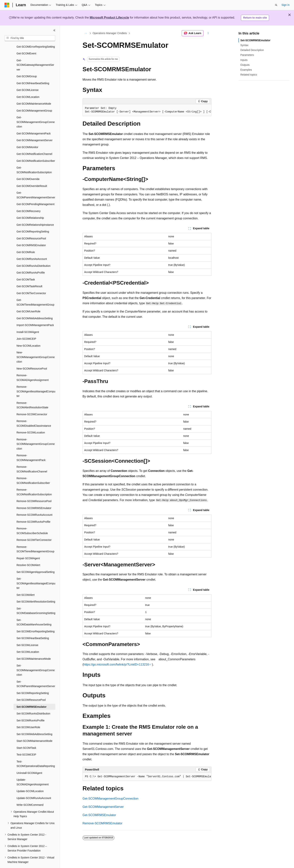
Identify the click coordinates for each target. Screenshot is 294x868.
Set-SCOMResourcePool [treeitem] (31, 690)
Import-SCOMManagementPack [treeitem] (35, 315)
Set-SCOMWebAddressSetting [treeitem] (34, 724)
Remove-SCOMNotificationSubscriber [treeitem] (33, 470)
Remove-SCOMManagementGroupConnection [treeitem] (36, 434)
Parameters (247, 55)
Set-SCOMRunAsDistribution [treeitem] (33, 703)
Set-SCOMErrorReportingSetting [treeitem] (36, 621)
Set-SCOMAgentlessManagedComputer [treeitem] (36, 573)
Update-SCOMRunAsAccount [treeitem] (34, 788)
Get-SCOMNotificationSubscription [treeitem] (34, 160)
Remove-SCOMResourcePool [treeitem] (34, 491)
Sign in (285, 5)
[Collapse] (54, 30)
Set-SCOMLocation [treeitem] (28, 642)
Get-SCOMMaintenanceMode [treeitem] (34, 93)
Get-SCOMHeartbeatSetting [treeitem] (33, 73)
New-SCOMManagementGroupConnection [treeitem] (36, 347)
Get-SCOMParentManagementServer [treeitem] (36, 185)
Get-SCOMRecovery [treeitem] (28, 201)
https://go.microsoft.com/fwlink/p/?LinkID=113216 (116, 664)
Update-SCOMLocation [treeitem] (30, 781)
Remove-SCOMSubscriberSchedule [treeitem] (32, 521)
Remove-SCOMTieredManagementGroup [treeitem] (35, 539)
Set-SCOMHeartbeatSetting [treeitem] (33, 628)
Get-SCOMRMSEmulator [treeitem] (31, 235)
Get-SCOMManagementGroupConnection (110, 799)
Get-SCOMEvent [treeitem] (26, 43)
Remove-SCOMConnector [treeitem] (32, 404)
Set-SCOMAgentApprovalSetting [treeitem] (36, 562)
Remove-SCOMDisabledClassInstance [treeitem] (34, 413)
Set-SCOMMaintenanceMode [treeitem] (34, 648)
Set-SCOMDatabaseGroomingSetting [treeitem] (36, 601)
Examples (246, 70)
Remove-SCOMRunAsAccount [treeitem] (34, 504)
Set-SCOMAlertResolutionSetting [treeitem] (36, 591)
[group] (147, 110)
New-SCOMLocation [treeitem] (28, 335)
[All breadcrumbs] (86, 33)
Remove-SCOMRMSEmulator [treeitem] (34, 498)
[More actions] (208, 33)
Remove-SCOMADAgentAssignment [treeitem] (33, 367)
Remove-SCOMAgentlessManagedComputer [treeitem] (36, 381)
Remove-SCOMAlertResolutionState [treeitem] (32, 395)
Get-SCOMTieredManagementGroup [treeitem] (35, 292)
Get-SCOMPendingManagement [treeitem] (35, 194)
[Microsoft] (7, 5)
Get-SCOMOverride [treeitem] (28, 169)
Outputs (245, 65)
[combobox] (30, 38)
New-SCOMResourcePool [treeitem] (32, 358)
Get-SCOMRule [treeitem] (26, 242)
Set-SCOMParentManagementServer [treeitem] (36, 674)
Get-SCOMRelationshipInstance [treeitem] (35, 214)
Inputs (244, 60)
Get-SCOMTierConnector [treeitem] (31, 283)
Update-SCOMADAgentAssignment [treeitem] (33, 772)
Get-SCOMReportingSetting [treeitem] (33, 221)
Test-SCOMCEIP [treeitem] (26, 744)
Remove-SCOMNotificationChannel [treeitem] (32, 459)
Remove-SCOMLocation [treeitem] (31, 422)
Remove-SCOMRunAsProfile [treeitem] (33, 511)
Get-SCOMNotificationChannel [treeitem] (34, 144)
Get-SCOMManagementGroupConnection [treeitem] (36, 112)
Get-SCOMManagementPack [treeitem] (34, 123)
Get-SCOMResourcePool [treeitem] (31, 228)
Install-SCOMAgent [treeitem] (28, 322)
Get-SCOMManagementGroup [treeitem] (34, 100)
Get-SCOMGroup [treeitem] (27, 66)
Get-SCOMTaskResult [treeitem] (29, 276)
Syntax (244, 45)
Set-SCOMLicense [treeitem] (27, 635)
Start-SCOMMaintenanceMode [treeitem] (34, 731)
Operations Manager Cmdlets (110, 33)
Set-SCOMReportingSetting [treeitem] (33, 683)
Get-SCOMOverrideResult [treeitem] (32, 176)
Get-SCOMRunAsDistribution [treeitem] (33, 256)
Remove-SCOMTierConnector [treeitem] (34, 530)
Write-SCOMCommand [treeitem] (30, 795)
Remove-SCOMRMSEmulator (102, 823)
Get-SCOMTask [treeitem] (26, 269)
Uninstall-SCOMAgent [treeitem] (29, 763)
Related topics (249, 75)
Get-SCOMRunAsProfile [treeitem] (31, 262)
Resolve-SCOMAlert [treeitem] (28, 555)
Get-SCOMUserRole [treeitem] (28, 301)
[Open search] (276, 5)
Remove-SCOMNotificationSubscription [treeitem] (34, 482)
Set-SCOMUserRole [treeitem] (28, 717)
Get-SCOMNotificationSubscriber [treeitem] (36, 151)
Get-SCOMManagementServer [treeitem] (34, 130)
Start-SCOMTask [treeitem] (26, 738)
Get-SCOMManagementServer (103, 807)
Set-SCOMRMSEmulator (255, 40)
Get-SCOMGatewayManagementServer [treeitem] (35, 55)
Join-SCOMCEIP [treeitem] (26, 328)
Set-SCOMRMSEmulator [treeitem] (31, 696)
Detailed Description (252, 50)
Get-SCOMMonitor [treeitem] (27, 137)
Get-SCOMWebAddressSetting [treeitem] (35, 308)
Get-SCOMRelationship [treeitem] (30, 208)
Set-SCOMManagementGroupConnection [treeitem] (36, 660)
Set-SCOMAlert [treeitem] (25, 585)
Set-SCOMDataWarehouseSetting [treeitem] (34, 612)
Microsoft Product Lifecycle (109, 18)
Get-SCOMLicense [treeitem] (27, 80)
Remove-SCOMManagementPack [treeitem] (31, 447)
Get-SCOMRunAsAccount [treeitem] (32, 249)
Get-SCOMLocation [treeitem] (28, 87)
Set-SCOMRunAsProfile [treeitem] (30, 710)
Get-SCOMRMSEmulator (99, 815)
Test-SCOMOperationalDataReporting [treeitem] (36, 754)
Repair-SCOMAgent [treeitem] (28, 548)
